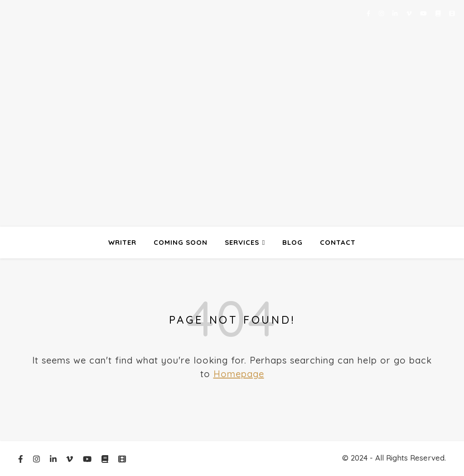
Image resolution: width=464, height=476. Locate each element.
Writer (122, 242)
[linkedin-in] (396, 13)
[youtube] (424, 13)
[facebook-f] (369, 13)
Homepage (239, 374)
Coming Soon (181, 242)
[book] (439, 13)
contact (338, 242)
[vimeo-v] (410, 13)
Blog (292, 242)
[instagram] (382, 13)
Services (242, 242)
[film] (452, 13)
